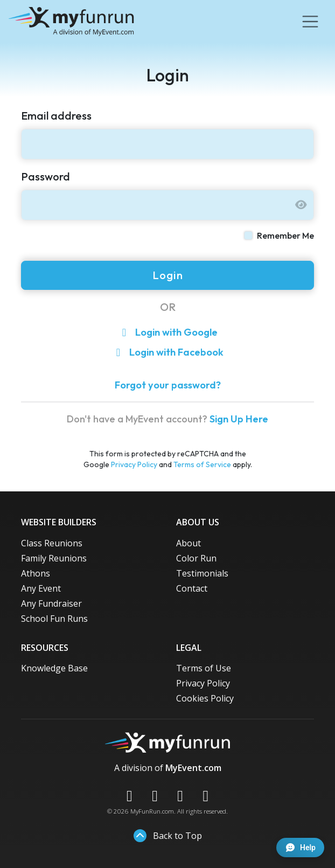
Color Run (196, 558)
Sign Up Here (239, 419)
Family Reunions (54, 558)
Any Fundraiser (51, 603)
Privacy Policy (134, 464)
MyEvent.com (193, 768)
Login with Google (167, 332)
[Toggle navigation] (310, 22)
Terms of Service (202, 464)
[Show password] (301, 205)
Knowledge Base (54, 668)
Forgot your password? (168, 385)
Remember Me (285, 235)
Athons (36, 573)
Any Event (41, 588)
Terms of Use (204, 668)
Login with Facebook (167, 352)
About (189, 543)
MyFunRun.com (152, 811)
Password (46, 176)
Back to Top (168, 836)
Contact (192, 588)
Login (168, 275)
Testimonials (202, 573)
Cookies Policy (205, 698)
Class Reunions (52, 543)
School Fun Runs (54, 619)
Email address (56, 116)
